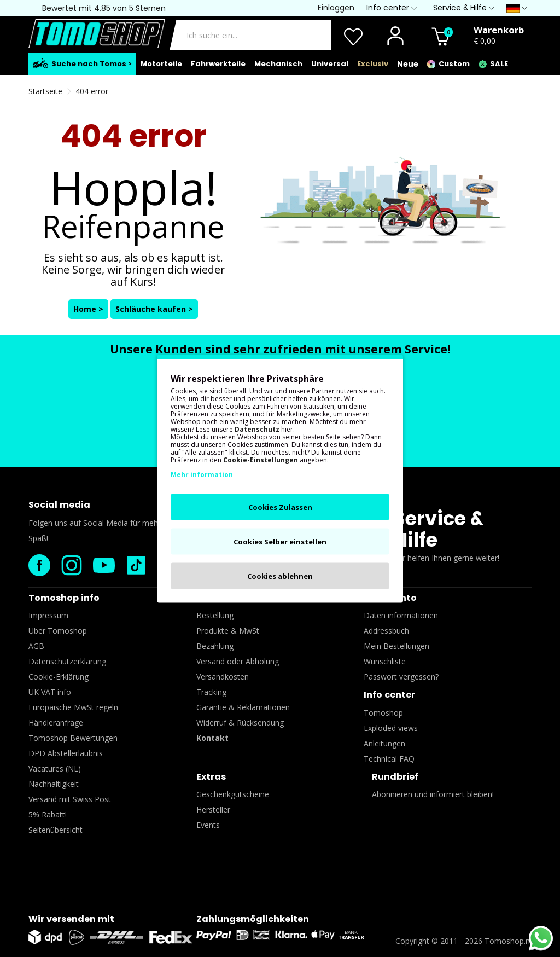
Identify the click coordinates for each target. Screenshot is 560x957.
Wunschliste (385, 661)
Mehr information (202, 474)
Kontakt (212, 738)
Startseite (45, 91)
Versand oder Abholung (238, 661)
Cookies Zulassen (280, 507)
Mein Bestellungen (396, 646)
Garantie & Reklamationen (243, 707)
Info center (389, 695)
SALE (493, 64)
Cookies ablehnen (280, 576)
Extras (211, 777)
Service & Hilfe (439, 529)
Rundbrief (395, 777)
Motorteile (161, 64)
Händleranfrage (56, 723)
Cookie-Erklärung (59, 677)
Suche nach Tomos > (82, 63)
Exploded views (391, 728)
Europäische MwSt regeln (73, 707)
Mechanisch (278, 64)
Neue (408, 64)
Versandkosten (223, 677)
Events (208, 825)
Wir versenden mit (71, 919)
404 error (92, 91)
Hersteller (213, 810)
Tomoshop (383, 713)
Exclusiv (373, 64)
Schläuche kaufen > (154, 309)
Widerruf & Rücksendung (240, 723)
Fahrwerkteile (218, 64)
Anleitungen (384, 743)
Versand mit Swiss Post (70, 799)
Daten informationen (401, 615)
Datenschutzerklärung (67, 661)
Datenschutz (257, 429)
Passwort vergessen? (401, 677)
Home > (88, 309)
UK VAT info (50, 692)
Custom (448, 64)
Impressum (48, 615)
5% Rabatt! (48, 814)
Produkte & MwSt (228, 631)
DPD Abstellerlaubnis (66, 753)
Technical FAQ (389, 759)
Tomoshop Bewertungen (73, 738)
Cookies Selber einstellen (280, 541)
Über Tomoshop (58, 631)
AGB (36, 646)
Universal (330, 64)
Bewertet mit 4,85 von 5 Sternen (104, 8)
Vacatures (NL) (55, 768)
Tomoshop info (64, 598)
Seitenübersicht (56, 830)
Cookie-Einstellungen (261, 459)
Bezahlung (215, 646)
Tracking (211, 692)
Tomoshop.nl (508, 941)
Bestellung (215, 615)
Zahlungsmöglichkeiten (253, 919)
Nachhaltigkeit (54, 784)
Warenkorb (499, 30)
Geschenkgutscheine (233, 794)
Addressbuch (386, 631)
